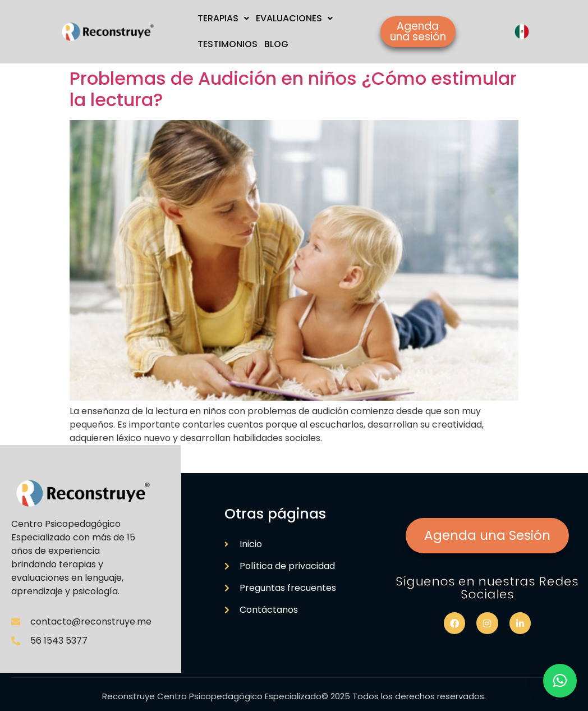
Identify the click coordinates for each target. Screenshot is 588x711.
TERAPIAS (223, 18)
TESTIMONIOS (228, 44)
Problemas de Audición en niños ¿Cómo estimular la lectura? (293, 89)
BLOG (276, 44)
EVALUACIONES (294, 18)
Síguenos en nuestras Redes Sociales (487, 588)
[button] (560, 681)
